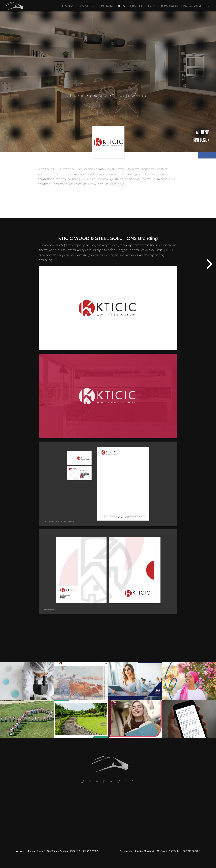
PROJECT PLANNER (192, 6)
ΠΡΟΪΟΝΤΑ (86, 6)
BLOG (151, 6)
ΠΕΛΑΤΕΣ (136, 6)
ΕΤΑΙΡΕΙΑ (67, 6)
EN (209, 6)
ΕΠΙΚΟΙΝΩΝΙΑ (169, 6)
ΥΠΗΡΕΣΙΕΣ (105, 6)
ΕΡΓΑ (121, 6)
